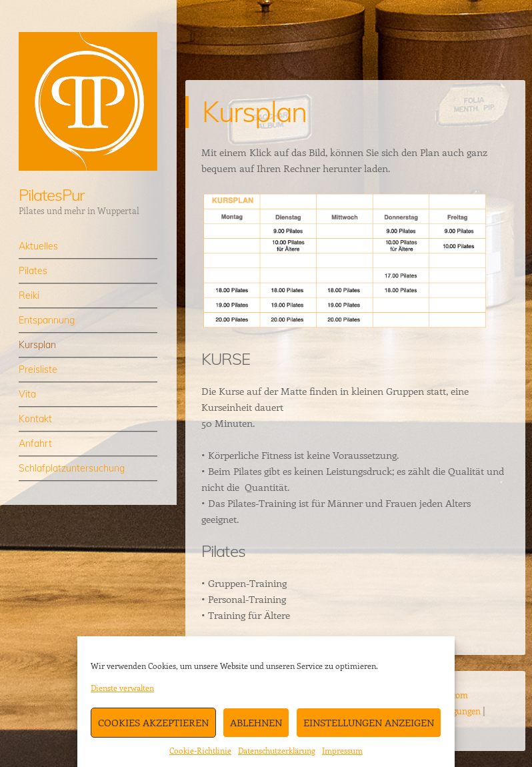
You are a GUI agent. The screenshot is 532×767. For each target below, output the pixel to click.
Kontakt (35, 419)
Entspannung (47, 320)
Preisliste (38, 369)
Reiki (29, 295)
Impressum (342, 750)
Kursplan (37, 345)
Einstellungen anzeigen (369, 722)
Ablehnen (256, 722)
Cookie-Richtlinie (200, 750)
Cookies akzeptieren (153, 722)
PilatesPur (51, 195)
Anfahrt (35, 444)
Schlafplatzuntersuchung (72, 468)
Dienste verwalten (122, 688)
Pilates (33, 271)
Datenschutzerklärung (277, 750)
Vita (27, 394)
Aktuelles (38, 246)
